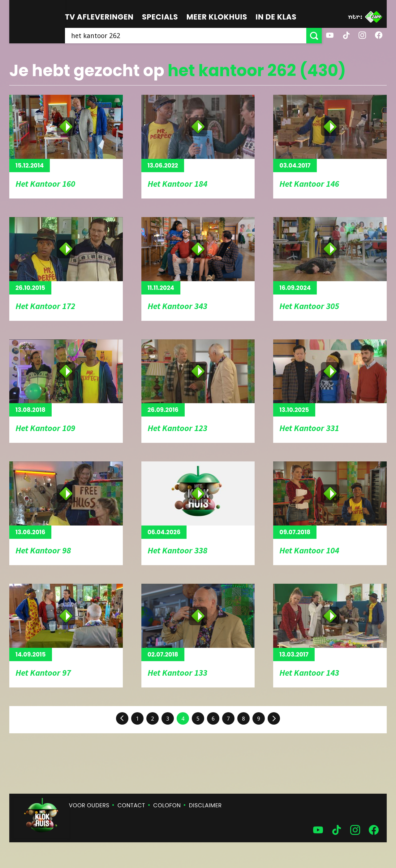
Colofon (167, 805)
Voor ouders (89, 805)
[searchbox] (186, 36)
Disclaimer (205, 805)
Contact (131, 805)
